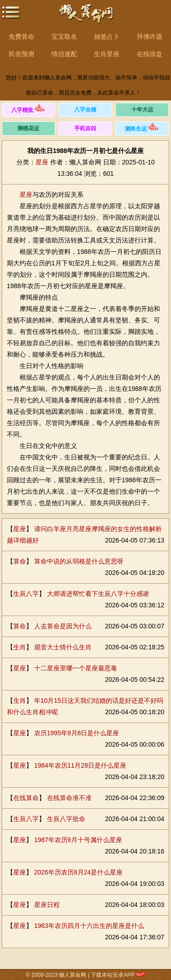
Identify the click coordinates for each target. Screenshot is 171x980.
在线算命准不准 (69, 798)
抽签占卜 (107, 37)
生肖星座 (107, 54)
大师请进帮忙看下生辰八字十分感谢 (98, 594)
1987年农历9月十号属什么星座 (78, 840)
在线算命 (26, 798)
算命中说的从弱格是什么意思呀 (79, 561)
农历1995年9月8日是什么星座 (77, 733)
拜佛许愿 (150, 37)
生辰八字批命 (66, 819)
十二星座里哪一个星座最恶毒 (76, 668)
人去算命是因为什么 (63, 626)
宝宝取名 (64, 37)
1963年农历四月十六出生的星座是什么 (89, 926)
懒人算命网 (86, 18)
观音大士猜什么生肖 (63, 647)
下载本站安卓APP (113, 975)
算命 (20, 561)
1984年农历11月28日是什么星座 (80, 765)
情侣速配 (64, 54)
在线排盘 (150, 54)
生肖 (20, 647)
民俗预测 (21, 54)
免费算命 (21, 37)
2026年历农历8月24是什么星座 (79, 872)
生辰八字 (26, 594)
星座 (42, 162)
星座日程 (47, 905)
